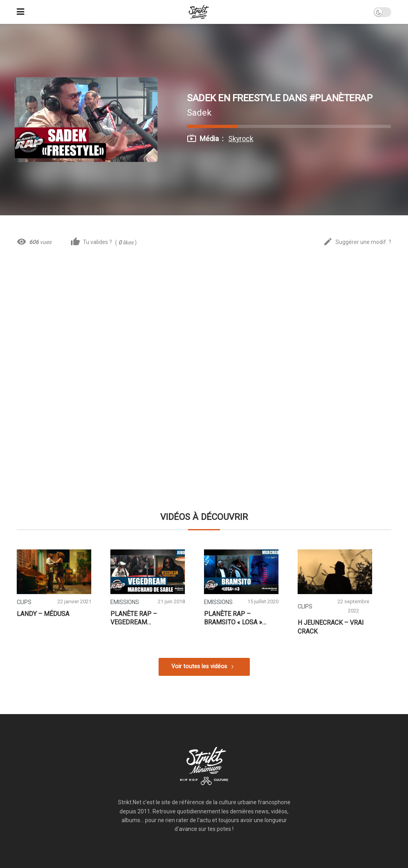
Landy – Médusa (43, 614)
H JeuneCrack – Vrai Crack (331, 627)
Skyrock (241, 139)
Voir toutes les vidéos (199, 666)
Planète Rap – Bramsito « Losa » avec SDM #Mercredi (238, 618)
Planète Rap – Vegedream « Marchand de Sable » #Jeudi (148, 618)
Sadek (199, 112)
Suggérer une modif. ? (357, 242)
